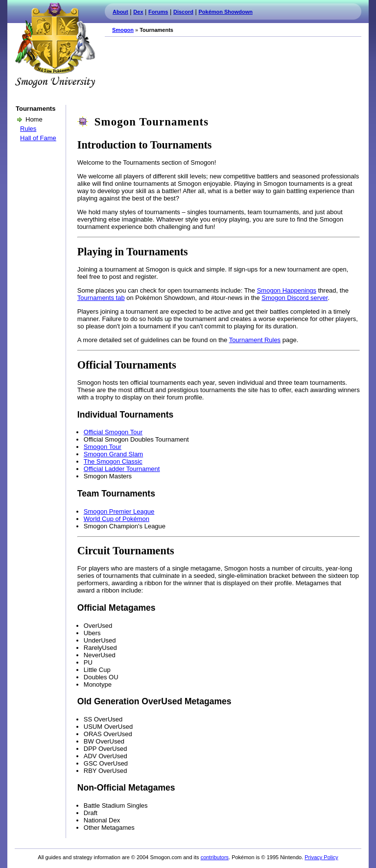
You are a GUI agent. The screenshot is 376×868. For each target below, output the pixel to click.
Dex (138, 12)
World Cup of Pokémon (117, 519)
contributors (215, 857)
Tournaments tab (101, 298)
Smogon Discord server (294, 298)
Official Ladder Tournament (122, 469)
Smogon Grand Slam (113, 454)
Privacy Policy (321, 857)
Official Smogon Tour (113, 432)
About (120, 12)
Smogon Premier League (119, 511)
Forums (158, 12)
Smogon (123, 30)
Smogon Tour (103, 447)
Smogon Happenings (287, 290)
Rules (28, 129)
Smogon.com (55, 45)
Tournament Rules (255, 340)
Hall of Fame (38, 138)
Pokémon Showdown (226, 12)
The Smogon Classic (113, 461)
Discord (183, 12)
